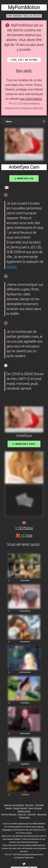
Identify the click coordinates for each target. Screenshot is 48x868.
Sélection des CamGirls (14, 805)
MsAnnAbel (25, 733)
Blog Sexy (30, 805)
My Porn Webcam (9, 814)
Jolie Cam (32, 814)
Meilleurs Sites (24, 811)
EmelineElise (25, 611)
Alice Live (22, 814)
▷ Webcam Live (24, 178)
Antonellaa (25, 580)
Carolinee (25, 795)
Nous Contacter (35, 808)
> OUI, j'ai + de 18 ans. (24, 60)
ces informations (31, 99)
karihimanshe (25, 672)
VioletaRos (25, 703)
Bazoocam (42, 814)
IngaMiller (25, 764)
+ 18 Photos (24, 528)
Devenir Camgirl (20, 808)
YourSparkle (25, 642)
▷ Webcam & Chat (24, 444)
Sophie (11, 267)
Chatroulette (24, 817)
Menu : (9, 121)
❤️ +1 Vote (24, 535)
